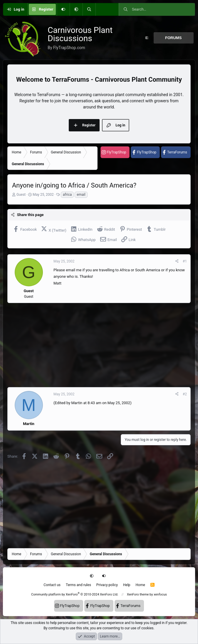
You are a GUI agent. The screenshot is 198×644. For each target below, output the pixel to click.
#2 (185, 394)
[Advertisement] (99, 345)
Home (140, 585)
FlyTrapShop (116, 152)
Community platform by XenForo (75, 594)
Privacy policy (107, 585)
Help (127, 585)
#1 (185, 261)
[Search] (89, 9)
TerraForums (177, 152)
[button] (76, 9)
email (81, 195)
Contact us (52, 585)
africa (67, 195)
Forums (173, 38)
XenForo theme (138, 594)
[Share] (177, 261)
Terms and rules (78, 585)
